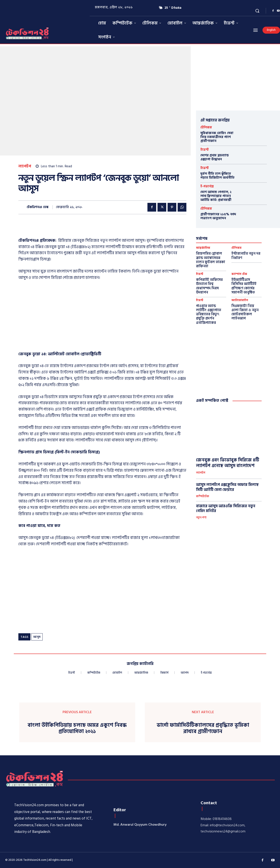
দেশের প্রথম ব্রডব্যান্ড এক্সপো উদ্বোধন (215, 157)
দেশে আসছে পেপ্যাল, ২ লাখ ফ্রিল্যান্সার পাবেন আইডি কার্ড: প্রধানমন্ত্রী (216, 196)
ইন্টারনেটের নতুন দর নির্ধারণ (246, 256)
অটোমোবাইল (240, 300)
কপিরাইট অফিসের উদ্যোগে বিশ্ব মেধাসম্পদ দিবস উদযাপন (209, 286)
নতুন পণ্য (201, 518)
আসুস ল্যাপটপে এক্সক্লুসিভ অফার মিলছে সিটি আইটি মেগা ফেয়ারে (227, 487)
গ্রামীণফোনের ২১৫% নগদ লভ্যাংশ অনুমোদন (218, 216)
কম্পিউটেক (203, 497)
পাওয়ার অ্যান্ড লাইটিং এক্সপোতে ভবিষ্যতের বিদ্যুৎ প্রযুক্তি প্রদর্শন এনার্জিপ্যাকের (209, 314)
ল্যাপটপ (25, 167)
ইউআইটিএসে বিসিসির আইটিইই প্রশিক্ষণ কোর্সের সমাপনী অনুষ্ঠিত (244, 286)
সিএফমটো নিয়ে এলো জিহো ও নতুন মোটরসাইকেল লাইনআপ (245, 312)
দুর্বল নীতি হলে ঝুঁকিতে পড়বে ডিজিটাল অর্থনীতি (217, 176)
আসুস (37, 637)
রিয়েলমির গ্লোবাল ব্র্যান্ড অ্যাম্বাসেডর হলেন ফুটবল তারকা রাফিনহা (211, 260)
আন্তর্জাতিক (203, 248)
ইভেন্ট (205, 150)
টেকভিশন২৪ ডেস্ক (38, 207)
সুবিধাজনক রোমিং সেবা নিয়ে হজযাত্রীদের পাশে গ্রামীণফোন (217, 137)
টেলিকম (206, 127)
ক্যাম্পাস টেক (239, 274)
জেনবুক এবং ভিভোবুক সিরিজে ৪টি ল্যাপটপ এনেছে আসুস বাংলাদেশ (228, 463)
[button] (257, 11)
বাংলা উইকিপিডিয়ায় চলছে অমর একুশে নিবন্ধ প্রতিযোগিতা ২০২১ (77, 728)
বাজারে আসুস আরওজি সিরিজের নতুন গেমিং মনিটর (226, 509)
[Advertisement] (102, 317)
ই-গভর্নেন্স (207, 186)
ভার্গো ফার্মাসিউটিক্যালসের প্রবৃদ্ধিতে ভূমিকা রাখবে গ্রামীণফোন (203, 728)
